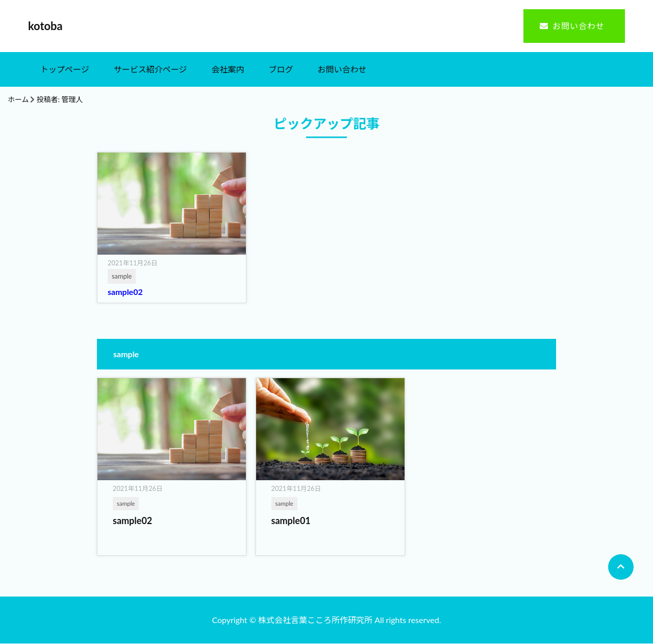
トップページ (65, 70)
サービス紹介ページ (150, 70)
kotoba (45, 26)
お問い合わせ (579, 26)
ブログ (281, 70)
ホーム (18, 100)
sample (126, 503)
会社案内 (228, 70)
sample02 (125, 292)
